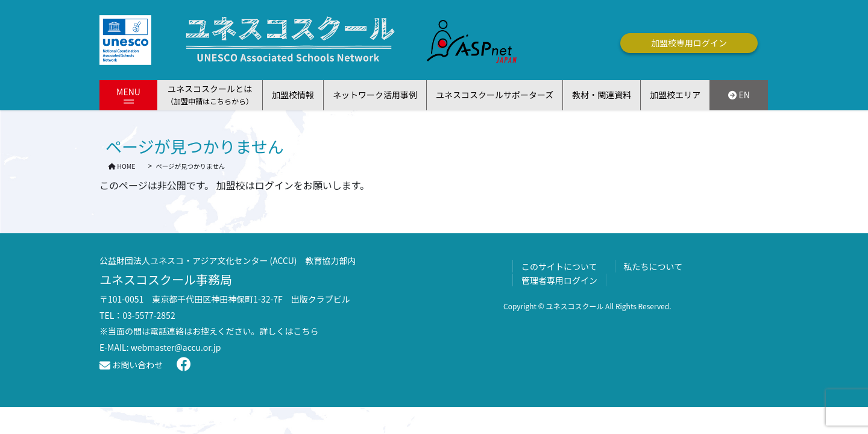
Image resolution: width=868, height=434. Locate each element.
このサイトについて (559, 266)
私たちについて (653, 266)
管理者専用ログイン (559, 280)
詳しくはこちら (289, 331)
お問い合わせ (131, 365)
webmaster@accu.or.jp (176, 347)
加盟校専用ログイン (689, 43)
